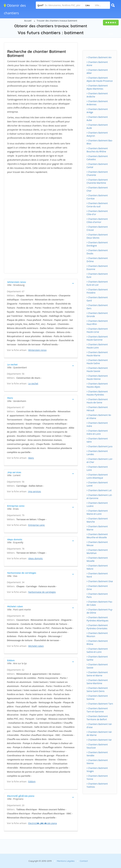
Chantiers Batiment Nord (97, 575)
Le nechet (33, 383)
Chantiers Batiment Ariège (97, 111)
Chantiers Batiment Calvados (97, 158)
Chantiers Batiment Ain (99, 57)
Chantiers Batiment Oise (100, 581)
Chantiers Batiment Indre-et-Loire (97, 432)
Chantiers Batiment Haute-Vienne (97, 377)
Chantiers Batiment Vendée (97, 754)
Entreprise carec (37, 525)
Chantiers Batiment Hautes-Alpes (97, 385)
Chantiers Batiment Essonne (97, 268)
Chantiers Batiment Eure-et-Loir (97, 283)
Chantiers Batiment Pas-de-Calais (100, 603)
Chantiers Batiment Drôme (97, 260)
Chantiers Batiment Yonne (97, 777)
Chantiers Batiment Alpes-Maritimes (97, 87)
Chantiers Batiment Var (99, 740)
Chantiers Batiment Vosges (97, 770)
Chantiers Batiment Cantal (97, 166)
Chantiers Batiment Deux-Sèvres (97, 236)
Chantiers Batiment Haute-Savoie (97, 370)
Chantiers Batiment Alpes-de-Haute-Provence (100, 79)
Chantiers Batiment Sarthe (97, 658)
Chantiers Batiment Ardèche (97, 95)
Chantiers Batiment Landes (97, 453)
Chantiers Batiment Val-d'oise (99, 726)
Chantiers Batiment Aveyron (97, 134)
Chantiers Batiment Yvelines (97, 785)
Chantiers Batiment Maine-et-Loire (97, 512)
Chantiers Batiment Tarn (100, 704)
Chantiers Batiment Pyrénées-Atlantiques (97, 619)
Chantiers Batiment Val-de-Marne (99, 733)
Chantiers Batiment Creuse (97, 228)
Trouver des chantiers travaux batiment (57, 21)
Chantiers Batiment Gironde (97, 315)
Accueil (28, 21)
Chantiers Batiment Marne (97, 528)
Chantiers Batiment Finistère (97, 291)
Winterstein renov (37, 350)
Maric (31, 458)
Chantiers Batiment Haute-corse (97, 330)
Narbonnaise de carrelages (42, 592)
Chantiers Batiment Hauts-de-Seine (97, 401)
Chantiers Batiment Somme (97, 697)
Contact (84, 861)
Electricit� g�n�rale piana (43, 823)
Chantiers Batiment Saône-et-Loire (97, 650)
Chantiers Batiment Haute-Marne (97, 354)
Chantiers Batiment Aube (97, 119)
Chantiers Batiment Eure (97, 275)
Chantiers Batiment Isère (97, 440)
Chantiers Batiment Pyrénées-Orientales (97, 627)
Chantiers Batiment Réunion (97, 635)
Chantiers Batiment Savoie (97, 666)
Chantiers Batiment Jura (99, 446)
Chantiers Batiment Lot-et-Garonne (99, 497)
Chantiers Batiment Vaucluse (97, 746)
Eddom (32, 781)
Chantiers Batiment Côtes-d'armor (97, 220)
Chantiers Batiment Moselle (97, 559)
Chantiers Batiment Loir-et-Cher (100, 461)
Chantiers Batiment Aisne (97, 64)
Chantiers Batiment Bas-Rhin (100, 142)
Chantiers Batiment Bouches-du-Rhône (97, 150)
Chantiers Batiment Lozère (97, 504)
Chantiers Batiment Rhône (97, 642)
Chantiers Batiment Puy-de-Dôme (100, 611)
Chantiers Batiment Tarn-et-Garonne (97, 710)
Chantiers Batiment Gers (97, 307)
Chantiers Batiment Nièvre (97, 567)
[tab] (41, 283)
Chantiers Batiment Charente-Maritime (97, 181)
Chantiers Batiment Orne (97, 588)
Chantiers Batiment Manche (97, 520)
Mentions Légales (66, 861)
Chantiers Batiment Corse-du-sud (97, 205)
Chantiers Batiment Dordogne (97, 244)
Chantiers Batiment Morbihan (97, 552)
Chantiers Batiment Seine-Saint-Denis (97, 690)
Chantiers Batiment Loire (97, 468)
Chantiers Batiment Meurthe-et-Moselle (97, 536)
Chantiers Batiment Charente (97, 173)
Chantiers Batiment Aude (97, 126)
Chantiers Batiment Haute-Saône (97, 362)
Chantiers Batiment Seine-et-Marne (97, 674)
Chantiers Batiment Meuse (97, 544)
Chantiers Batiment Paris (97, 595)
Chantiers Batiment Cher (97, 189)
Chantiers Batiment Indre (97, 424)
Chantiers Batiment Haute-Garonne (97, 338)
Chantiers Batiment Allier (97, 71)
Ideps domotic (36, 558)
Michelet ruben (36, 646)
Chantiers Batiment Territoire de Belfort (97, 718)
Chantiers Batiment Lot (99, 490)
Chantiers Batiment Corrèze (97, 197)
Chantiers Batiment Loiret (97, 484)
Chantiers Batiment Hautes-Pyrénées (97, 393)
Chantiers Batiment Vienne (97, 762)
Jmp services (35, 491)
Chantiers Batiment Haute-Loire (97, 346)
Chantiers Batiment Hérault (97, 409)
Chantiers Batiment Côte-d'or (97, 213)
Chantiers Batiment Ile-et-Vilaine (99, 417)
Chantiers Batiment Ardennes (97, 103)
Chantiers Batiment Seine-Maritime (97, 682)
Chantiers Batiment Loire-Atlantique (97, 476)
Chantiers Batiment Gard (97, 299)
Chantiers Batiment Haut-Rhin (97, 322)
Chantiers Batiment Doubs (97, 252)
